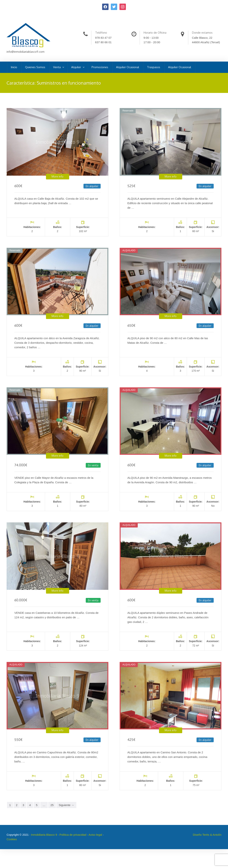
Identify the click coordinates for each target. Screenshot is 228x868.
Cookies (12, 839)
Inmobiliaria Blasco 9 (44, 835)
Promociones (100, 67)
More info (58, 176)
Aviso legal (95, 835)
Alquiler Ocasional (128, 67)
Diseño (198, 835)
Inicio (14, 67)
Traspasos (154, 67)
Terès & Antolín (212, 835)
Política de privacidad (73, 835)
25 (52, 805)
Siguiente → (66, 805)
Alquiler (77, 67)
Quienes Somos (35, 67)
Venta (57, 67)
